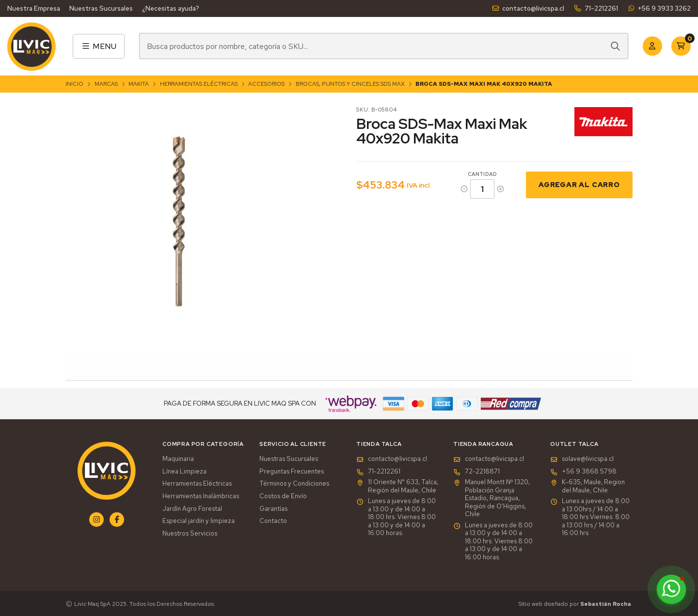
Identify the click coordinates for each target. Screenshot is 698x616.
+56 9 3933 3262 (659, 8)
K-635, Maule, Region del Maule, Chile (587, 486)
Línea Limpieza (184, 472)
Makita (139, 84)
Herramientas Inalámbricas (201, 496)
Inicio (74, 84)
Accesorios (266, 84)
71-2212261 (595, 8)
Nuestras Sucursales (101, 8)
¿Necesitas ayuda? (171, 8)
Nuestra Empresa (34, 8)
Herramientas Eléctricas (199, 84)
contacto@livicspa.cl (528, 8)
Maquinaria (178, 459)
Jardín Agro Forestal (192, 509)
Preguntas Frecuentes (292, 472)
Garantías (273, 509)
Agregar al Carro (579, 184)
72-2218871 (476, 472)
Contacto (273, 521)
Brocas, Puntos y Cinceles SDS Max (350, 84)
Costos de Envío (283, 496)
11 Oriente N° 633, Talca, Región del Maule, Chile (397, 486)
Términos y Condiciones (294, 484)
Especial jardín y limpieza (198, 521)
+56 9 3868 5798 (583, 472)
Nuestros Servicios (190, 534)
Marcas (106, 84)
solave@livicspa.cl (582, 459)
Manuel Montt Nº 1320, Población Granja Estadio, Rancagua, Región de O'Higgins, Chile (492, 498)
